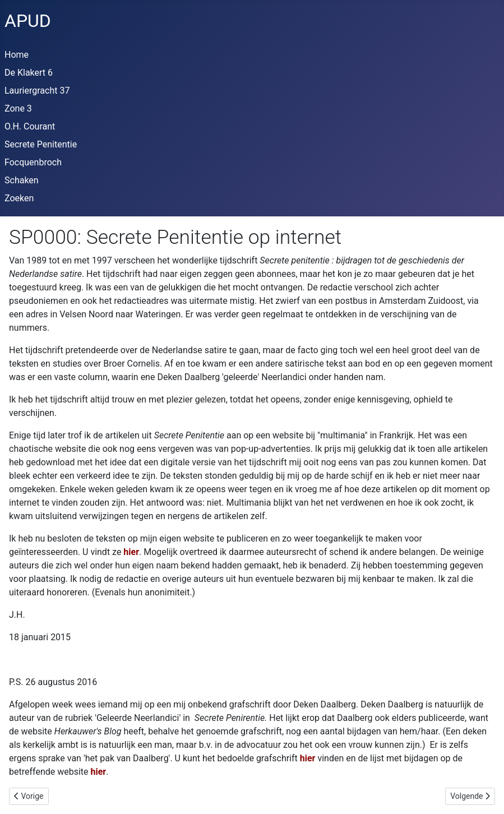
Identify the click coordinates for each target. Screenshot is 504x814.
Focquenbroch (33, 162)
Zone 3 (18, 108)
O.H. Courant (30, 126)
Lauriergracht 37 (37, 91)
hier (131, 552)
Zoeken (19, 198)
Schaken (22, 180)
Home (17, 55)
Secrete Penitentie (41, 144)
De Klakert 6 (29, 73)
